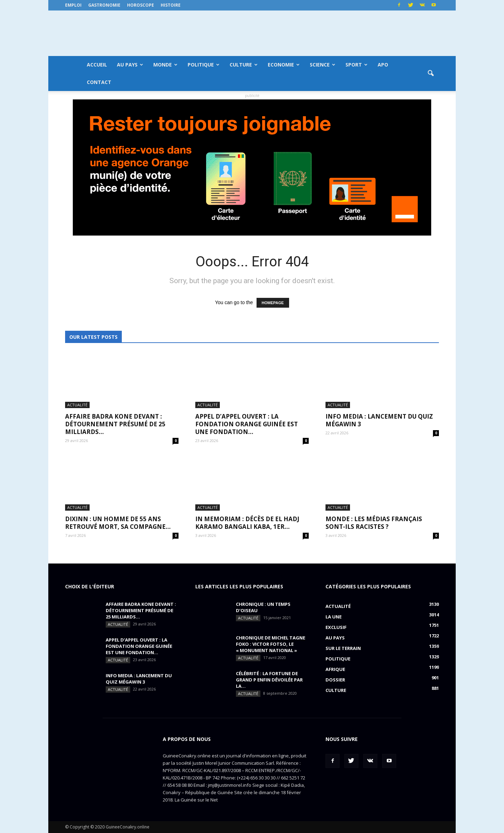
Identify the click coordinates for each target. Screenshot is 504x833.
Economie (284, 65)
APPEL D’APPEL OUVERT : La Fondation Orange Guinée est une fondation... (247, 424)
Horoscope (141, 5)
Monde (165, 65)
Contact (99, 82)
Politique (204, 65)
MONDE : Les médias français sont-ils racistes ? (374, 523)
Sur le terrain (343, 648)
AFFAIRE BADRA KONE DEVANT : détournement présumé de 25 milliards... (115, 424)
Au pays (130, 65)
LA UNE (334, 617)
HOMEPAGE (273, 303)
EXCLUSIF (336, 627)
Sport (356, 65)
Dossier (335, 680)
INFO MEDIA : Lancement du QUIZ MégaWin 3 (379, 420)
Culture (244, 65)
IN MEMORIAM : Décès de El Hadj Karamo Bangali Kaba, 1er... (247, 523)
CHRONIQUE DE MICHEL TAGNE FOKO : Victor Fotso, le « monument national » (271, 644)
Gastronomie (104, 5)
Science (323, 65)
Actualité (77, 405)
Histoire (171, 5)
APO (383, 65)
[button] (430, 73)
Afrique (335, 669)
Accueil (97, 65)
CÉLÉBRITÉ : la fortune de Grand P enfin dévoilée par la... (269, 680)
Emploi (73, 5)
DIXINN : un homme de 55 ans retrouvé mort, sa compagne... (118, 523)
